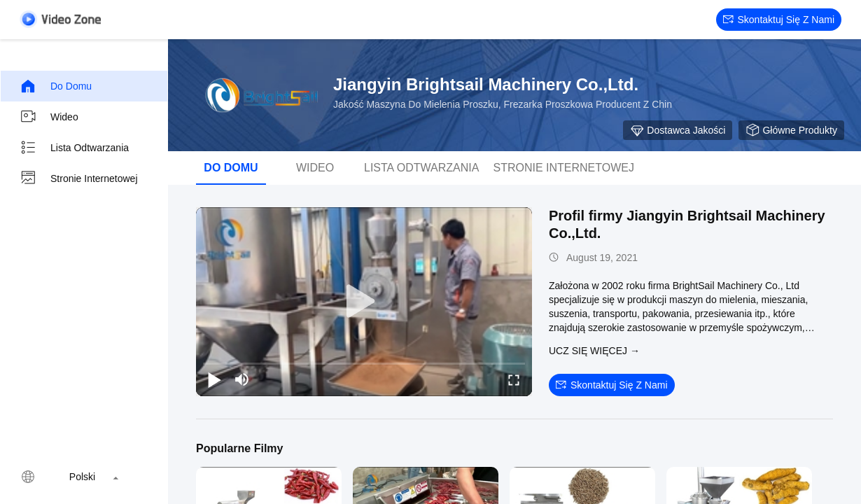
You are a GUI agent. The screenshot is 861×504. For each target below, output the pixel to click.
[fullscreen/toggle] (514, 379)
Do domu (56, 86)
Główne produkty (791, 130)
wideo (49, 117)
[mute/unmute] (242, 379)
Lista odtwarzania (74, 148)
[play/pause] (214, 379)
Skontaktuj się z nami (779, 20)
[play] (364, 302)
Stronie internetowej (79, 178)
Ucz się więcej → (594, 351)
